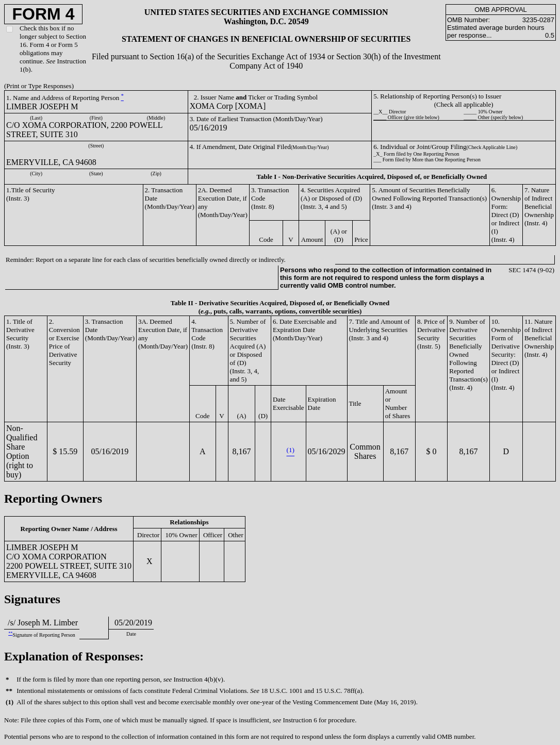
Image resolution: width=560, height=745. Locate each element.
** (10, 633)
